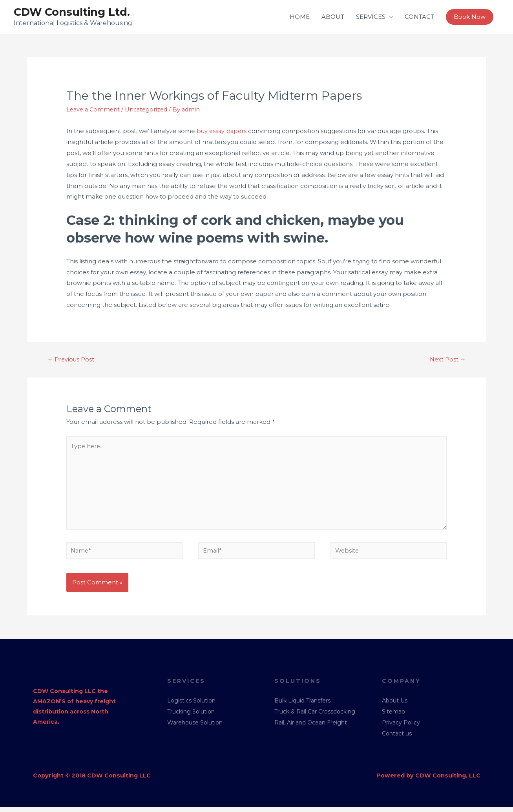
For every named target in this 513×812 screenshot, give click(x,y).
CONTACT (419, 17)
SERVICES (371, 17)
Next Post (447, 360)
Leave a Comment (94, 110)
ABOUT (333, 17)
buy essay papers (223, 131)
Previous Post (71, 360)
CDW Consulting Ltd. (74, 12)
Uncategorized (150, 110)
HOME (300, 17)
